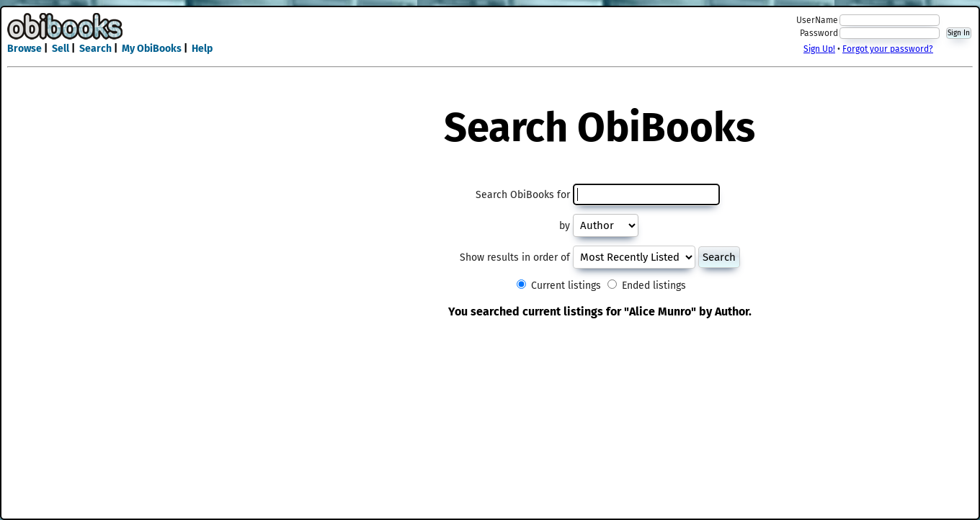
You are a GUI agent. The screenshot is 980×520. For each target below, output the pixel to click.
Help (202, 49)
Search (95, 49)
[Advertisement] (490, 35)
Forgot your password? (888, 49)
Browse (24, 49)
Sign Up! (819, 49)
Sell (61, 49)
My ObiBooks (152, 49)
